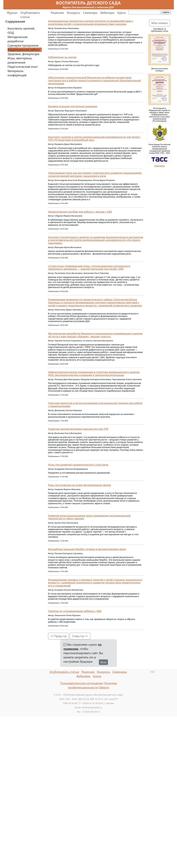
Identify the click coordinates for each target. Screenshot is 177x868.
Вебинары (107, 13)
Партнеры (160, 166)
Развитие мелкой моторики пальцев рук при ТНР (78, 429)
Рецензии (57, 13)
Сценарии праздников (23, 45)
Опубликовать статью (30, 15)
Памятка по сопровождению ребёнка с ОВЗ (75, 611)
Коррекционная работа (24, 50)
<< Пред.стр (59, 636)
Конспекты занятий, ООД (21, 31)
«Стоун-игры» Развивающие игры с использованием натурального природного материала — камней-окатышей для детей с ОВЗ (89, 267)
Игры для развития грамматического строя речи (78, 465)
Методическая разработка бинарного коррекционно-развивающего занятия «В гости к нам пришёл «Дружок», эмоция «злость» (95, 335)
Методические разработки (18, 39)
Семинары (90, 13)
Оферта (104, 687)
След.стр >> (80, 636)
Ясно (103, 662)
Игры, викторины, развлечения (20, 60)
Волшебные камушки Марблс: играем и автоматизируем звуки (87, 549)
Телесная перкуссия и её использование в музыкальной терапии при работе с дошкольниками (95, 405)
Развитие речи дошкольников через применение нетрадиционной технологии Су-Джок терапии (89, 517)
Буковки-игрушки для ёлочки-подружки (73, 106)
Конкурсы (73, 13)
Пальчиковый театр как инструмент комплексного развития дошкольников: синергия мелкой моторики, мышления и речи (95, 174)
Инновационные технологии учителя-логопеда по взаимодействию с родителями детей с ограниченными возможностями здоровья (91, 22)
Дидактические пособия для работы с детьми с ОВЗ (80, 212)
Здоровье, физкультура (24, 54)
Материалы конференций (17, 73)
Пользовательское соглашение (81, 683)
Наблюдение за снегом (62, 57)
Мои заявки (160, 23)
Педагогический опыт (23, 67)
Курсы (122, 13)
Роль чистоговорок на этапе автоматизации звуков (80, 485)
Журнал (12, 13)
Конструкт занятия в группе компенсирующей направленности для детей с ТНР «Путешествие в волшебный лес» (94, 138)
